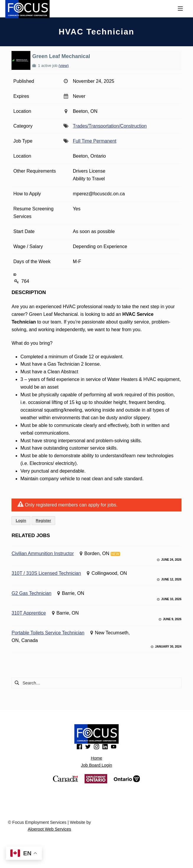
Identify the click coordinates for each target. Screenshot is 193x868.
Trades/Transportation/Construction (110, 126)
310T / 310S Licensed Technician (46, 573)
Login (21, 520)
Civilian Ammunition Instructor (43, 553)
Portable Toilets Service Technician (48, 633)
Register (43, 520)
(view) (64, 66)
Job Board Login (96, 765)
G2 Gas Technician (31, 593)
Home (97, 758)
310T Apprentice (29, 613)
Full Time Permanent (95, 141)
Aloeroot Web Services (49, 829)
